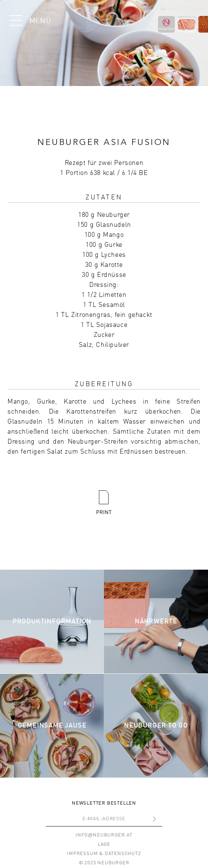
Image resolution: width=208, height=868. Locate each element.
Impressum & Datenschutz (104, 854)
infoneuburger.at (104, 835)
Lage (104, 844)
